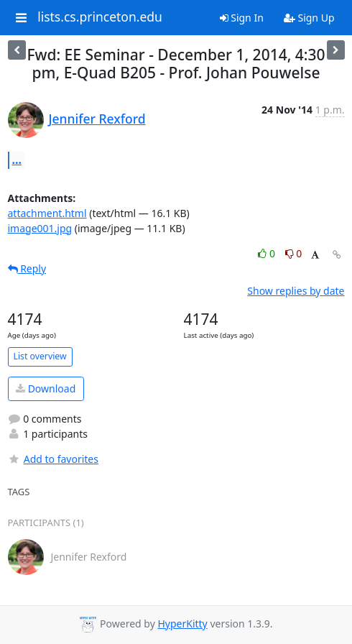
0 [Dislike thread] (294, 253)
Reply (27, 268)
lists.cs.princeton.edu (100, 17)
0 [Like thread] (268, 253)
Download (46, 388)
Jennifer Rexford (97, 119)
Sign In (242, 18)
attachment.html (47, 213)
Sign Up (309, 18)
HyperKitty (182, 624)
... (17, 160)
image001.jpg (40, 228)
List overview (40, 356)
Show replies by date (296, 291)
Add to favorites (53, 459)
